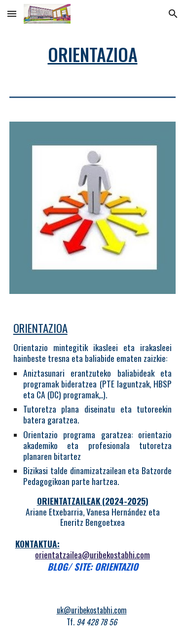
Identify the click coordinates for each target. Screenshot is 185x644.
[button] (12, 14)
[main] (93, 54)
